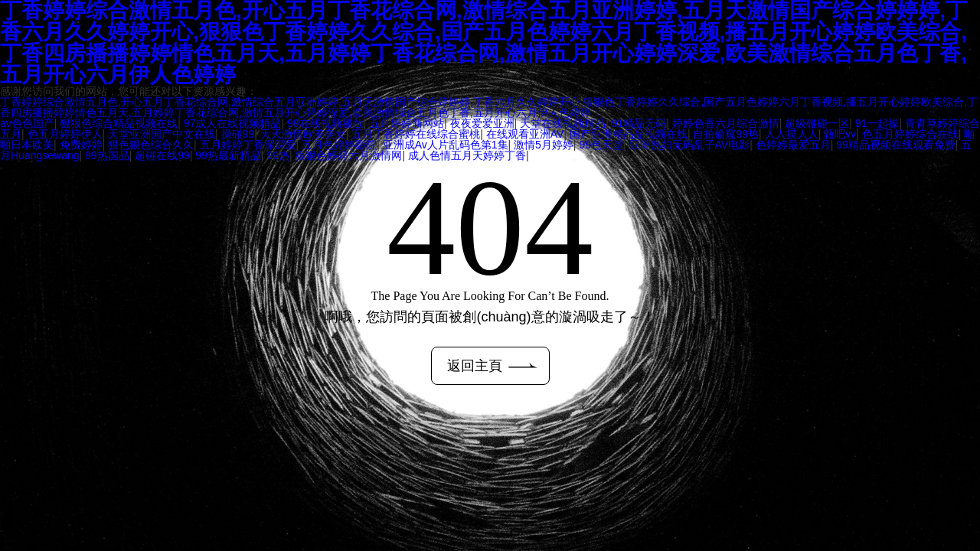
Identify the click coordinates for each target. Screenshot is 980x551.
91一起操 (877, 123)
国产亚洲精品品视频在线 (629, 134)
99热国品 (107, 155)
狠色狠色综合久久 (151, 145)
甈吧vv (840, 134)
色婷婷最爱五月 (793, 145)
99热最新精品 (228, 155)
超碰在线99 (162, 155)
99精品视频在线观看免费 (896, 145)
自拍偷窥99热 (726, 134)
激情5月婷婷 (544, 145)
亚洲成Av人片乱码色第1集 (446, 145)
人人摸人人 (792, 134)
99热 (278, 155)
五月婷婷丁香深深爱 (248, 145)
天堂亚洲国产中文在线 (162, 134)
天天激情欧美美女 (303, 134)
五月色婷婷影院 (339, 145)
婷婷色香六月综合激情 (726, 123)
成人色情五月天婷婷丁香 (467, 155)
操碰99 (238, 134)
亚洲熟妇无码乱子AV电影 (690, 145)
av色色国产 (27, 123)
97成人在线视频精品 (233, 123)
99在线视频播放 (325, 123)
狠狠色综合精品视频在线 (119, 123)
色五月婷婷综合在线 (910, 134)
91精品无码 (639, 123)
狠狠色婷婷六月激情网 (348, 155)
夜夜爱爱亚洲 (482, 123)
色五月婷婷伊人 (65, 134)
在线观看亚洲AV (525, 134)
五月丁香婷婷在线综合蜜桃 (416, 134)
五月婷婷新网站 (407, 123)
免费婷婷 (81, 145)
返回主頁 (492, 366)
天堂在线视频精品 (563, 123)
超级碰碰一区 (817, 123)
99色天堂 (601, 145)
